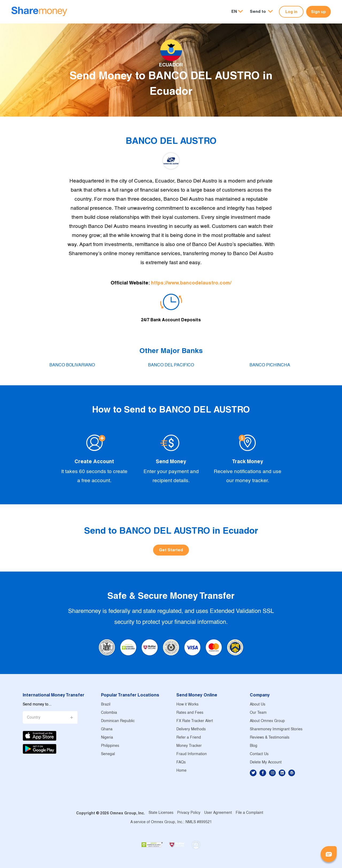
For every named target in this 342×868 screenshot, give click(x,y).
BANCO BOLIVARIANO (72, 365)
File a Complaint (249, 813)
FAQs (181, 762)
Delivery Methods (191, 729)
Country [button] (34, 718)
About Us (258, 705)
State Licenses (161, 813)
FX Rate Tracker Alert (195, 721)
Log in (291, 12)
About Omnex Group (267, 721)
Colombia (109, 713)
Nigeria (107, 738)
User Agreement (218, 813)
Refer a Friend (189, 738)
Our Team (258, 713)
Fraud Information (192, 754)
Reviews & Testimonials (270, 738)
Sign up (318, 12)
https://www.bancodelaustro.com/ (191, 283)
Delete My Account (266, 762)
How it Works (187, 705)
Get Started (171, 550)
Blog (254, 746)
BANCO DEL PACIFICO (171, 365)
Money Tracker (189, 746)
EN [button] (234, 11)
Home (181, 771)
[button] (261, 12)
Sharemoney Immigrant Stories (276, 729)
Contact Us (259, 754)
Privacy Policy (189, 813)
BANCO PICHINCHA (270, 365)
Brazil (106, 705)
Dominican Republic (118, 721)
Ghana (107, 729)
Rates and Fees (190, 713)
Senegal (108, 754)
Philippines (110, 746)
